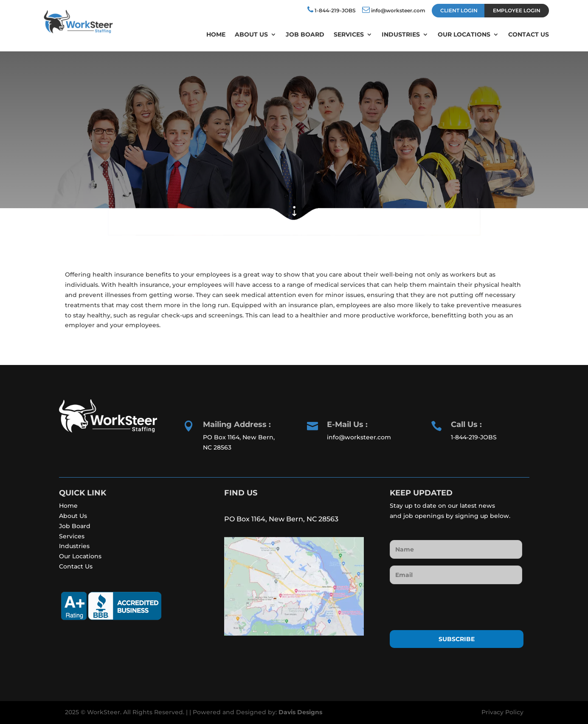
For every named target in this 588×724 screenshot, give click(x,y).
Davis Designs (300, 712)
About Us (251, 35)
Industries (401, 35)
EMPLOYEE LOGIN (517, 10)
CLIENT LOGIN (459, 10)
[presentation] (454, 608)
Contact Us (529, 35)
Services (349, 35)
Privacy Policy (502, 712)
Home (216, 35)
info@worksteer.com (394, 10)
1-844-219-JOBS (332, 10)
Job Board (305, 35)
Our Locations (464, 35)
